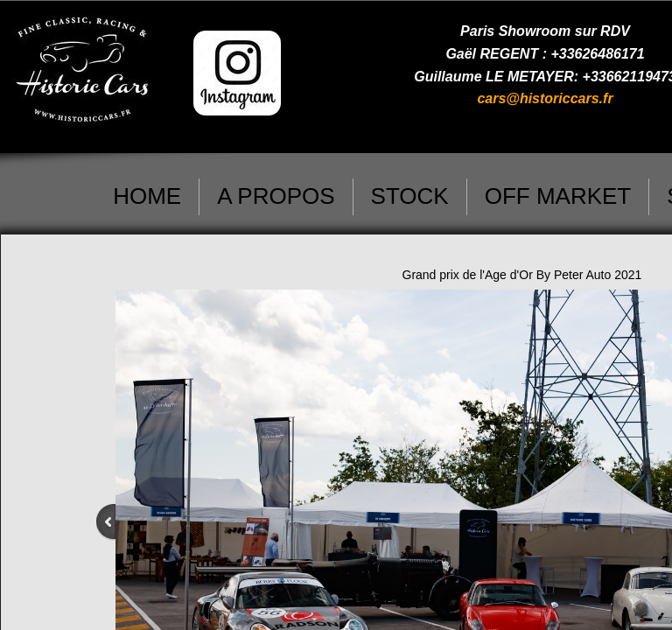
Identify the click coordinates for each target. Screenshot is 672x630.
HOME (147, 196)
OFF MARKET (558, 196)
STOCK (410, 196)
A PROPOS (276, 196)
